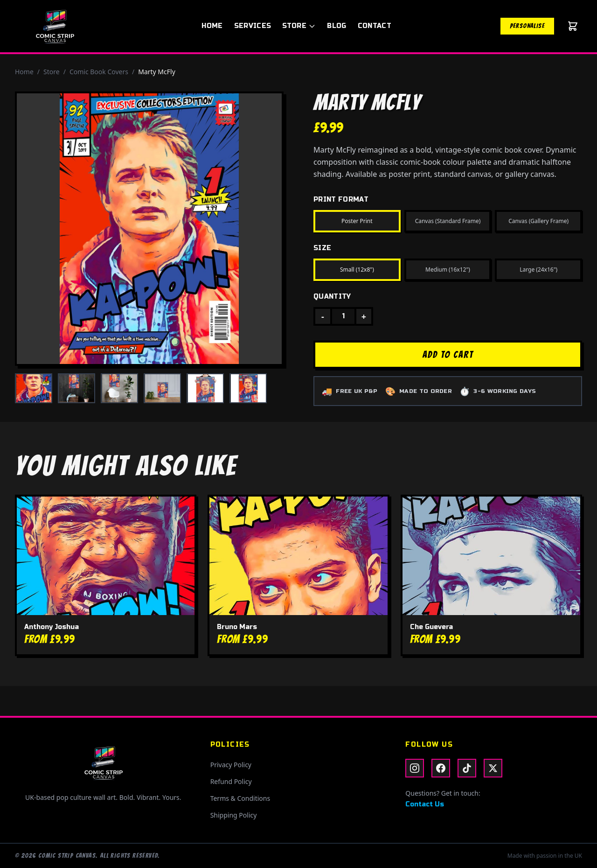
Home (212, 26)
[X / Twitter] (493, 768)
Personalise (527, 26)
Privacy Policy (231, 765)
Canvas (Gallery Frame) (538, 221)
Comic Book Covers (99, 72)
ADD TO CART (448, 355)
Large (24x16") (538, 269)
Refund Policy (231, 781)
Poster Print (357, 221)
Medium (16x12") (448, 269)
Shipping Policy (234, 815)
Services (253, 26)
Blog (337, 26)
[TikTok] (467, 768)
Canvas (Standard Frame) (448, 221)
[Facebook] (441, 768)
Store (299, 26)
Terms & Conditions (240, 798)
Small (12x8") (357, 269)
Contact (375, 26)
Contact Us (425, 804)
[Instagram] (415, 768)
